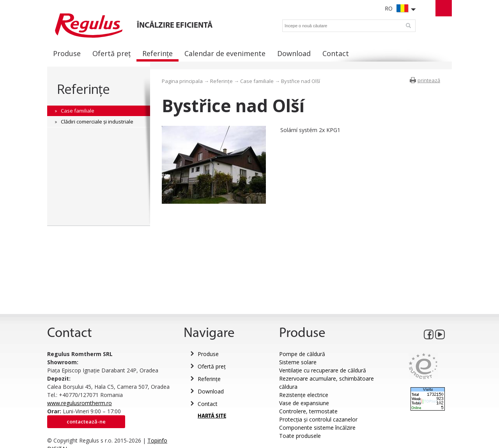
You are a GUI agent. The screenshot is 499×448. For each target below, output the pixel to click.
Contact (208, 404)
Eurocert (423, 366)
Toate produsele (300, 436)
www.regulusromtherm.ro (80, 403)
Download (211, 391)
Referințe (83, 89)
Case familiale (257, 81)
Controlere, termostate (308, 411)
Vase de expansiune (304, 403)
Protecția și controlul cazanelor (318, 419)
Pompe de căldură (302, 354)
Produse (208, 354)
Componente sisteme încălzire (317, 428)
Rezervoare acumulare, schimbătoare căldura (326, 383)
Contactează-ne (86, 422)
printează (429, 80)
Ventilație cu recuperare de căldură (323, 370)
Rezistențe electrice (304, 395)
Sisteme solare (298, 362)
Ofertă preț (212, 366)
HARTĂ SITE (212, 416)
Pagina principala (182, 81)
